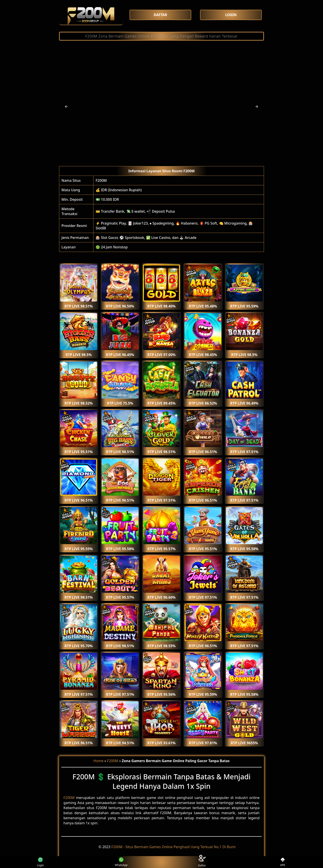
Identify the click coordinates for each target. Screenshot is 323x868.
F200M (101, 180)
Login (40, 862)
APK (283, 862)
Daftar (202, 862)
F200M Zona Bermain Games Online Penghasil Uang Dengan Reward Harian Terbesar (161, 36)
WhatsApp (121, 862)
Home (98, 761)
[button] (66, 107)
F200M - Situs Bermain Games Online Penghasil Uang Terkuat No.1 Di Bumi (173, 847)
